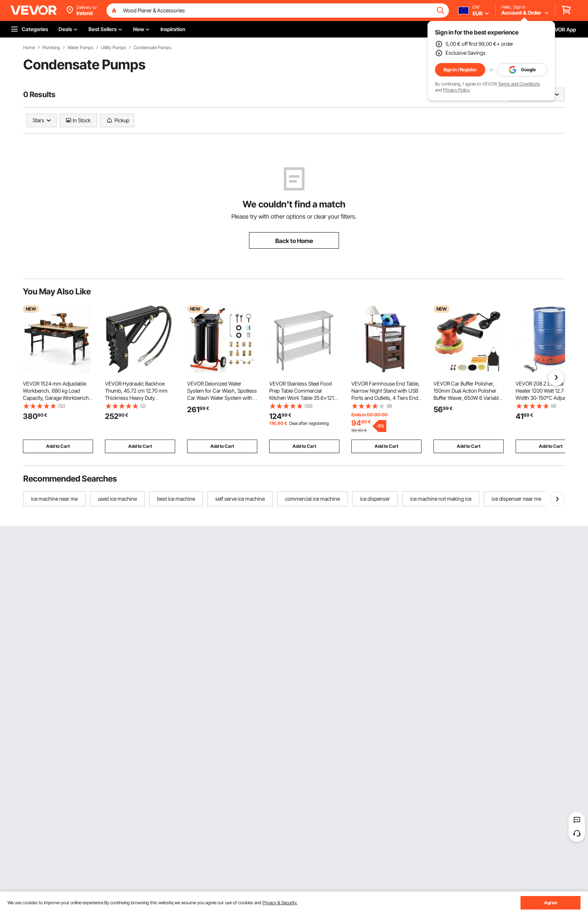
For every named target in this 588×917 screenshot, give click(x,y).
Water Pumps (80, 48)
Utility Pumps (113, 48)
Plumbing (51, 48)
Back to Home (294, 241)
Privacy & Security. (280, 903)
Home (29, 48)
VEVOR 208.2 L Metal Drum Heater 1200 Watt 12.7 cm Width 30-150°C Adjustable (546, 391)
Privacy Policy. (457, 90)
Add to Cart (58, 446)
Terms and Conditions (519, 84)
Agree (551, 903)
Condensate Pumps (152, 48)
